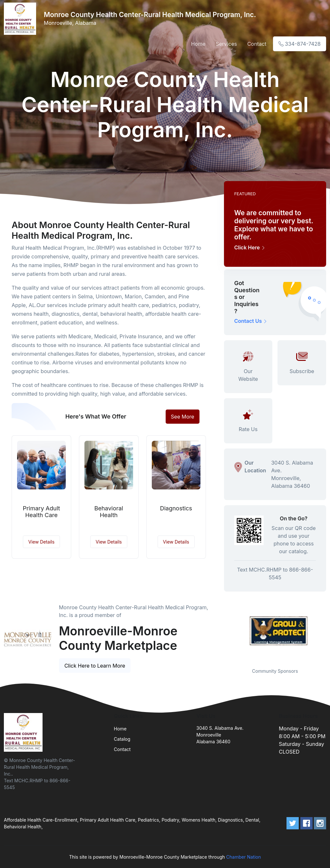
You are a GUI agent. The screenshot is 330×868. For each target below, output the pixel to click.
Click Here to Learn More (95, 666)
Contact (257, 44)
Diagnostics (176, 508)
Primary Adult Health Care (42, 512)
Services (227, 44)
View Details (41, 542)
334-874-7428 (300, 44)
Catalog (122, 739)
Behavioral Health (109, 512)
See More (183, 417)
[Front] (21, 19)
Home (198, 44)
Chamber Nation (244, 857)
